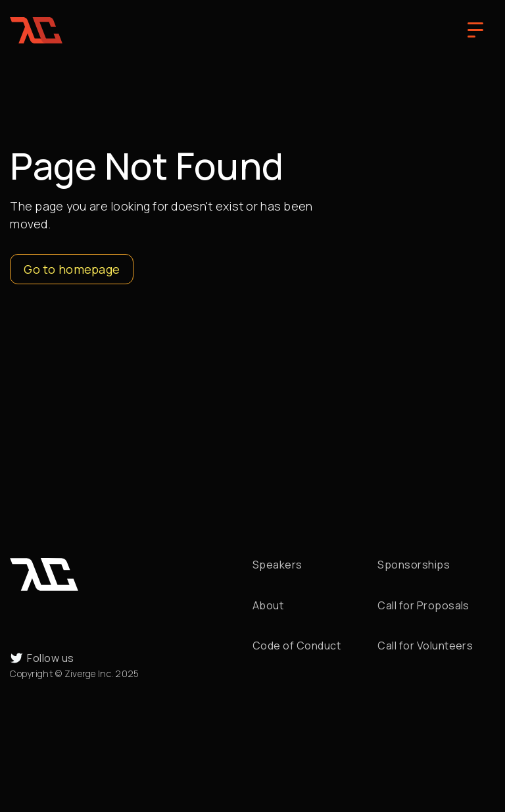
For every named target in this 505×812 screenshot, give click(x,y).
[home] (36, 30)
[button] (475, 30)
